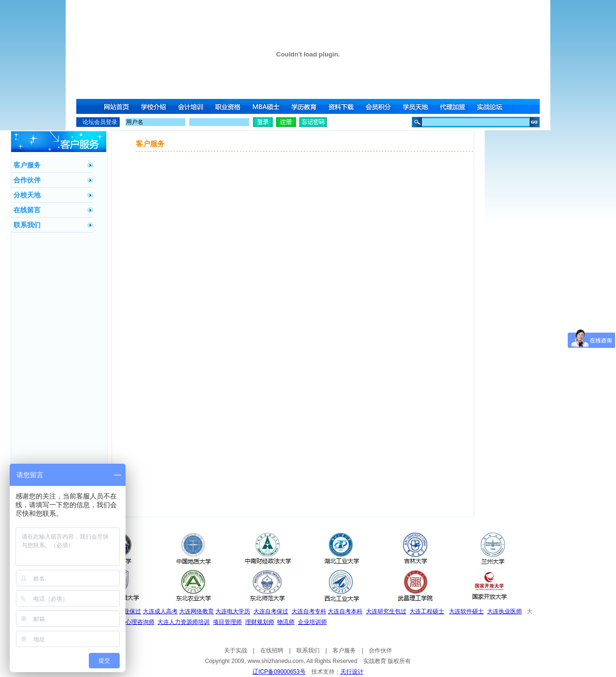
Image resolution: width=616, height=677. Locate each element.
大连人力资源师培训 (183, 622)
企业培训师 (312, 622)
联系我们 (27, 225)
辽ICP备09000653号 (279, 672)
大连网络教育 (196, 611)
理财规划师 (260, 622)
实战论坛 (493, 106)
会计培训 (192, 106)
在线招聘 (272, 650)
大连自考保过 (271, 611)
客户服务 (27, 165)
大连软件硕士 (466, 611)
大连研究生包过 (386, 611)
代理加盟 (455, 106)
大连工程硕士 (427, 611)
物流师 (286, 622)
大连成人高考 (160, 611)
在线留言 (27, 210)
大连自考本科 (345, 611)
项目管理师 (227, 622)
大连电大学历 (233, 611)
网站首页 (116, 106)
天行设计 (352, 672)
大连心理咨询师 (134, 622)
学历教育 (305, 106)
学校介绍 (154, 106)
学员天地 (418, 106)
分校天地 (27, 195)
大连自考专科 (309, 611)
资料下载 (342, 106)
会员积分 (380, 106)
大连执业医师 (504, 611)
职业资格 (229, 106)
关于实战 (236, 650)
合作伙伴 (27, 180)
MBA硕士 (267, 106)
